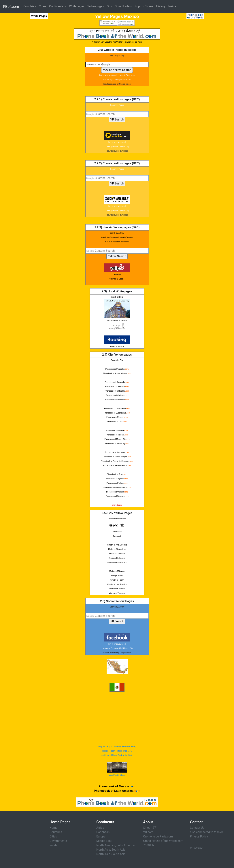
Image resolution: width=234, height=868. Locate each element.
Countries (30, 6)
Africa (100, 828)
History (161, 6)
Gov (109, 6)
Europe (101, 836)
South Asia (119, 850)
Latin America (126, 845)
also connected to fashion (207, 832)
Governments (58, 841)
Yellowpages (96, 6)
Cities (43, 6)
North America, (106, 845)
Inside (172, 6)
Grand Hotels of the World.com (163, 841)
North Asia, (104, 850)
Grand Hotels (123, 6)
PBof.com (11, 7)
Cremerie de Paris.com (158, 836)
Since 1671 (150, 828)
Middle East (104, 841)
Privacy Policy (199, 836)
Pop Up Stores (144, 6)
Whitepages (77, 6)
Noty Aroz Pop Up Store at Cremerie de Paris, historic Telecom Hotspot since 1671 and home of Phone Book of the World (117, 751)
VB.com (148, 832)
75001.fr (149, 845)
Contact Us (197, 828)
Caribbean (103, 832)
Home (53, 828)
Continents (57, 6)
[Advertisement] (30, 83)
